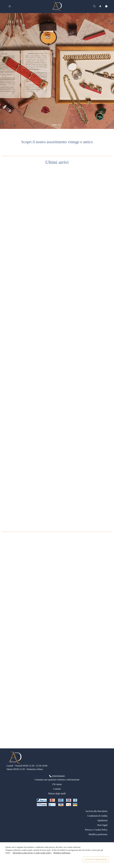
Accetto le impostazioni (96, 859)
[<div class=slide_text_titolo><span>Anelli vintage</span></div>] (60, 125)
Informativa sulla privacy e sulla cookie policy (32, 853)
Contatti (57, 789)
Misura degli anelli (57, 793)
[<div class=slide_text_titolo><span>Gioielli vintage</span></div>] (54, 125)
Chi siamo (57, 784)
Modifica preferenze (98, 834)
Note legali (102, 825)
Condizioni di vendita (97, 816)
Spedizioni (103, 820)
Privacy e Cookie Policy (96, 830)
